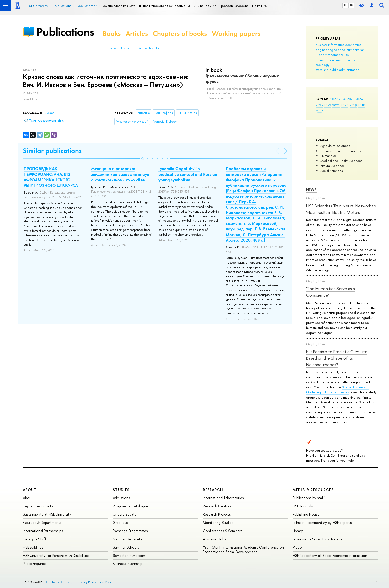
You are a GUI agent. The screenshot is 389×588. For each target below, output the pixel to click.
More (319, 110)
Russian (49, 113)
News (311, 190)
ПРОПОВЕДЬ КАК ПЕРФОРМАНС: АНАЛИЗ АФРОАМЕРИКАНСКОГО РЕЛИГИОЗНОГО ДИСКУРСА (51, 177)
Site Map (105, 582)
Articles (137, 34)
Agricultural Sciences (335, 146)
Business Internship (128, 564)
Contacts (52, 582)
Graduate (120, 522)
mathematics (345, 60)
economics (353, 45)
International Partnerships (43, 531)
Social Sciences (331, 171)
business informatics (330, 45)
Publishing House (306, 514)
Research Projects (217, 514)
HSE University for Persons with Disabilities (56, 555)
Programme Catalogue (130, 506)
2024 (359, 99)
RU (345, 5)
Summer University (128, 539)
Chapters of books (180, 34)
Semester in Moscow (129, 555)
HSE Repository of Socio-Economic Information (330, 555)
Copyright (68, 582)
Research (213, 490)
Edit (376, 581)
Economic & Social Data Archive (318, 539)
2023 (319, 105)
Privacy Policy (87, 582)
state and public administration (337, 70)
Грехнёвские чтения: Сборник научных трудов (242, 79)
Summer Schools (126, 547)
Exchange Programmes (130, 531)
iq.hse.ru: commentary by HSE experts (322, 522)
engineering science (330, 50)
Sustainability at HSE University (47, 514)
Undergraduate (125, 514)
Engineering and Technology (341, 151)
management (325, 60)
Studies (121, 490)
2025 (351, 99)
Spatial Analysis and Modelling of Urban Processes (338, 390)
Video (297, 547)
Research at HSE (149, 48)
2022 (328, 105)
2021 (336, 105)
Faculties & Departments (42, 522)
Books (112, 34)
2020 (345, 105)
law (347, 55)
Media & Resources (313, 490)
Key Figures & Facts (38, 506)
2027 (334, 99)
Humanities (328, 156)
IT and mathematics (329, 55)
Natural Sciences (332, 166)
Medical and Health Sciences (341, 161)
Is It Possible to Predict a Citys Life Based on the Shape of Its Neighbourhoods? (337, 358)
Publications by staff (309, 498)
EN (351, 5)
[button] (143, 159)
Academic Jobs (214, 539)
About (30, 490)
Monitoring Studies (218, 522)
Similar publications (52, 151)
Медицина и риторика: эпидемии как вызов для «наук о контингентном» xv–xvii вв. (120, 174)
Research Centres (217, 506)
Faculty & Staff (35, 539)
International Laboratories (223, 498)
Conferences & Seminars (223, 531)
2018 (362, 105)
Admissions (121, 498)
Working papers (236, 34)
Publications (65, 32)
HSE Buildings (33, 547)
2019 (353, 105)
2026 (342, 99)
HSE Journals (303, 506)
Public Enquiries (35, 564)
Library (298, 531)
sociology (323, 65)
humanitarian (356, 50)
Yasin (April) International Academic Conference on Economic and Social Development (243, 549)
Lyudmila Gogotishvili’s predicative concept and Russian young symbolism (188, 174)
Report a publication (118, 48)
